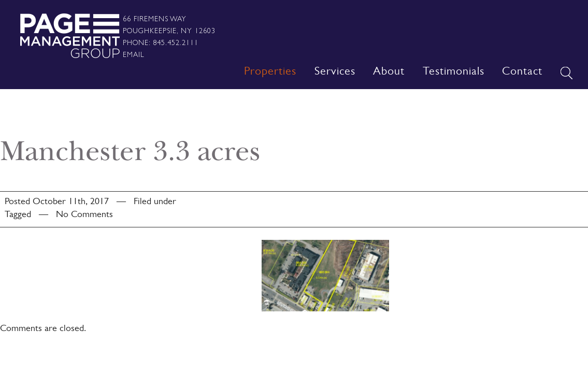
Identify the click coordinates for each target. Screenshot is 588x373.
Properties (270, 73)
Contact (522, 73)
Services (335, 73)
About (389, 73)
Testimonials (454, 73)
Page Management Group (70, 36)
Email (134, 54)
